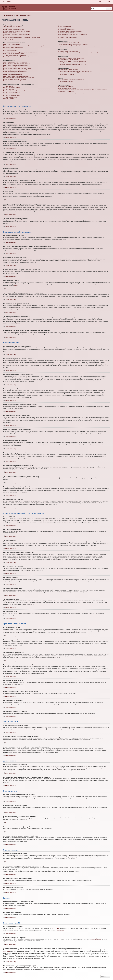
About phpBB (60, 930)
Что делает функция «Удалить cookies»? (14, 39)
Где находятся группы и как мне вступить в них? (70, 31)
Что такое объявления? (9, 94)
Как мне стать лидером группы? (66, 33)
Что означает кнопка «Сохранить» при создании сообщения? (19, 78)
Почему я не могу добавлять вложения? (14, 73)
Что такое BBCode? (8, 86)
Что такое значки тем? (9, 99)
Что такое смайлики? (9, 89)
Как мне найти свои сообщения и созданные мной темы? (72, 64)
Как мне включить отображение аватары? (14, 54)
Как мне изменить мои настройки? (12, 44)
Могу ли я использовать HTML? (11, 88)
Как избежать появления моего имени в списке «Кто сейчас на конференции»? (24, 46)
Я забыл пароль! (8, 36)
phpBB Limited (55, 928)
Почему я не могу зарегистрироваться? (13, 30)
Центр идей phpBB (96, 939)
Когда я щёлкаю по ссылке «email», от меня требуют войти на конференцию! (23, 57)
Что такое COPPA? (8, 28)
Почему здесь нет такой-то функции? (67, 88)
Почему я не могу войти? (10, 33)
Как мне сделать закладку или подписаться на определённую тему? (75, 71)
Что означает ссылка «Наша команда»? (68, 37)
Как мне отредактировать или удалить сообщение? (17, 64)
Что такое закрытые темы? (10, 97)
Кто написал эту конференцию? (66, 87)
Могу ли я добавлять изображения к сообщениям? (16, 91)
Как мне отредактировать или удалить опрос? (15, 70)
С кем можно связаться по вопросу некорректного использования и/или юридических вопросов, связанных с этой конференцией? (82, 90)
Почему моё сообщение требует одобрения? (15, 79)
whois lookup (7, 952)
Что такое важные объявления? (11, 92)
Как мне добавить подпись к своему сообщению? (16, 65)
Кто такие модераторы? (64, 28)
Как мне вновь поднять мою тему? (12, 81)
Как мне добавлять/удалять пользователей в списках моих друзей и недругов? (78, 53)
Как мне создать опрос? (9, 67)
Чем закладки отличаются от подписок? (68, 70)
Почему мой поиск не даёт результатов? (68, 60)
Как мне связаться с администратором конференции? (71, 93)
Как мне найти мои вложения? (65, 81)
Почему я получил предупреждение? (13, 75)
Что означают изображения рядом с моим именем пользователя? (20, 52)
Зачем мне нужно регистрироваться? (13, 27)
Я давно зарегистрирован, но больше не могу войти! (17, 34)
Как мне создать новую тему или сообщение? (15, 62)
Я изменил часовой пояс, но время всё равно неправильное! (19, 49)
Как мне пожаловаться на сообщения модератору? (16, 76)
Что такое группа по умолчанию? (66, 36)
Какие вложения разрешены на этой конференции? (71, 80)
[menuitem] (9, 2)
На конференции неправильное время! (13, 47)
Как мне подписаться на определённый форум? (70, 73)
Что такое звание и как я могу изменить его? (15, 55)
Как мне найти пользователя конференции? (69, 63)
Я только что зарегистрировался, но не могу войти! (16, 31)
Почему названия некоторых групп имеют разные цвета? (72, 34)
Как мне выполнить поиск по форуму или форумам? (71, 58)
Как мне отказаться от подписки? (66, 74)
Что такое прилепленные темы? (12, 95)
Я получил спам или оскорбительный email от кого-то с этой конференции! (77, 46)
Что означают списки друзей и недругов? (68, 51)
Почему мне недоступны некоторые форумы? (15, 71)
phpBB (16, 286)
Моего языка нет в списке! (10, 51)
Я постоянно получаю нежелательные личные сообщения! (73, 44)
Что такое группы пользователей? (66, 30)
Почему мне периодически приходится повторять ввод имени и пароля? (22, 37)
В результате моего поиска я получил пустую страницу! (72, 61)
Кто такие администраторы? (65, 27)
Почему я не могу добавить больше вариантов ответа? (17, 68)
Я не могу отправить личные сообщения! (68, 43)
